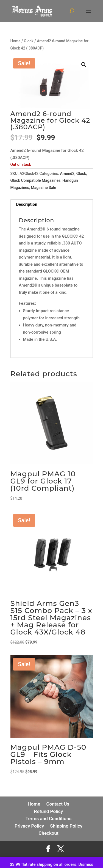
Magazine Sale (44, 188)
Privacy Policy (29, 826)
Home (16, 41)
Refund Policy (48, 811)
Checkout (48, 833)
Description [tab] (27, 204)
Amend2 (67, 174)
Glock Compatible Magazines (36, 180)
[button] (84, 65)
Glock (29, 41)
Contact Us (58, 804)
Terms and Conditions (48, 818)
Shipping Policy (66, 826)
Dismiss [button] (86, 864)
